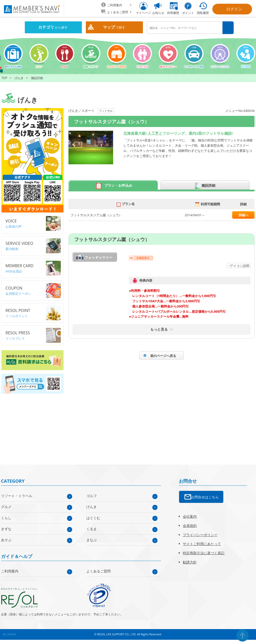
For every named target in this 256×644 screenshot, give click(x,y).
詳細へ (243, 215)
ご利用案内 (10, 571)
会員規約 (190, 526)
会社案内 (190, 516)
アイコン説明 (240, 266)
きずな (6, 529)
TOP (4, 78)
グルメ (6, 507)
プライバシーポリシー (200, 535)
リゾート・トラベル (17, 496)
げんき (19, 78)
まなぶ (92, 540)
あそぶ (6, 540)
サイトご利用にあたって (202, 544)
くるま (92, 529)
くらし (6, 518)
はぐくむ (93, 518)
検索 (228, 28)
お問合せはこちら (205, 497)
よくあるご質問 (98, 571)
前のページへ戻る (163, 356)
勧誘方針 (190, 562)
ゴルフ (92, 496)
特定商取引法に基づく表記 (204, 553)
